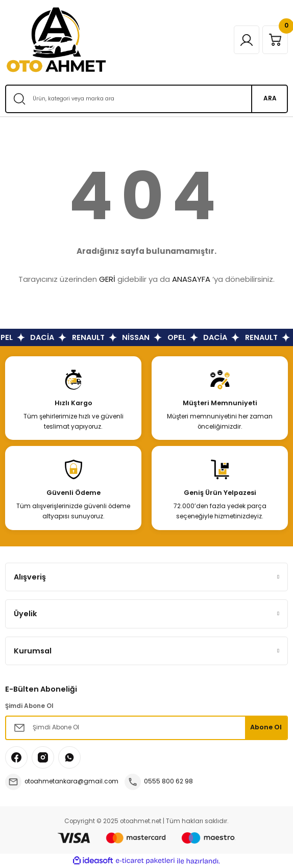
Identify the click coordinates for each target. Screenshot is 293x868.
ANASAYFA (191, 279)
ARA (270, 98)
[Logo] (56, 40)
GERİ (107, 279)
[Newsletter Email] (146, 728)
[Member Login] (247, 40)
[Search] (146, 99)
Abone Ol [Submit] (266, 727)
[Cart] (275, 40)
